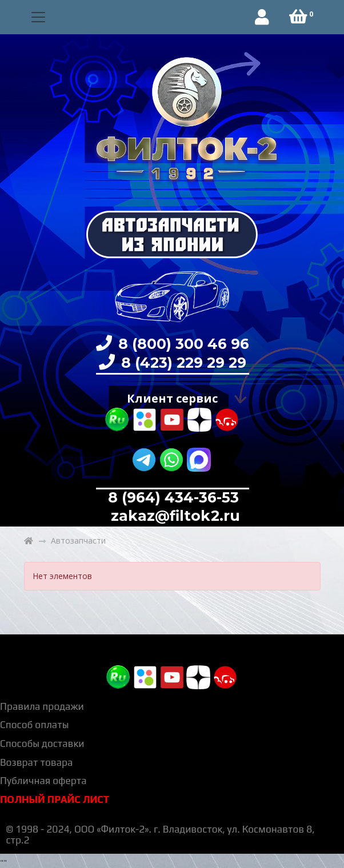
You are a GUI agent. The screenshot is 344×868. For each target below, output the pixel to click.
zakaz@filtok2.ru (173, 516)
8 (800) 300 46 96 (182, 344)
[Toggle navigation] (39, 17)
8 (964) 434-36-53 (173, 497)
